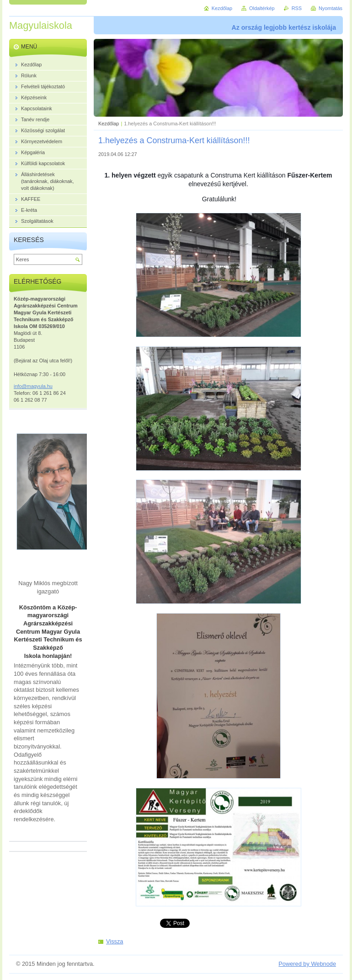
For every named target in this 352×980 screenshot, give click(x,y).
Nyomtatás (331, 8)
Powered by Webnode (307, 964)
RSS (297, 8)
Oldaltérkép (262, 8)
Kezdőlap (109, 124)
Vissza (115, 941)
